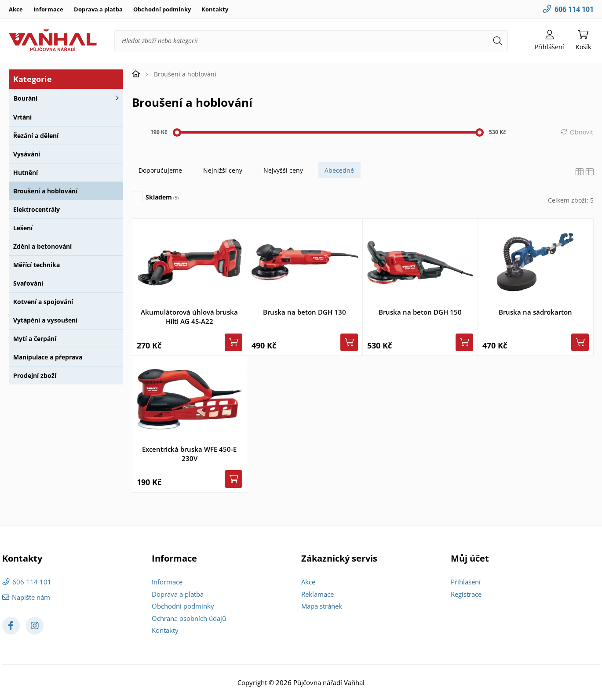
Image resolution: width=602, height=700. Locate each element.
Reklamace (317, 594)
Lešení (23, 228)
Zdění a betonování (42, 246)
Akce (16, 9)
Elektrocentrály (36, 209)
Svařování (28, 283)
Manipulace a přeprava (48, 357)
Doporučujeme (160, 170)
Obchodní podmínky (162, 9)
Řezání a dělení (36, 136)
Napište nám (31, 597)
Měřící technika (36, 265)
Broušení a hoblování (45, 191)
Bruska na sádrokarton (535, 312)
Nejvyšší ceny (283, 170)
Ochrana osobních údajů (189, 618)
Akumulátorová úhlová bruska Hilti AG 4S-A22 (189, 317)
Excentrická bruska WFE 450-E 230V (189, 454)
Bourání (26, 98)
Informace (48, 9)
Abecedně (339, 170)
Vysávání (27, 154)
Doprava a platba (98, 9)
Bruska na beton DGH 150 (420, 312)
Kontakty (215, 9)
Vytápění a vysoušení (45, 320)
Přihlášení (466, 582)
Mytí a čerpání (35, 339)
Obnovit (582, 132)
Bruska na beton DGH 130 (305, 312)
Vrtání (22, 117)
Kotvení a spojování (43, 302)
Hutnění (26, 172)
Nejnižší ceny (223, 170)
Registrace (466, 594)
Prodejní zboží (35, 375)
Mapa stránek (322, 606)
